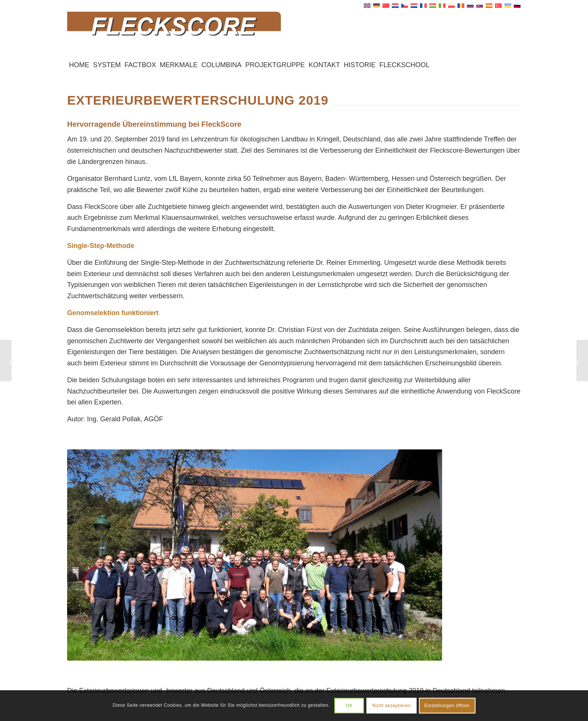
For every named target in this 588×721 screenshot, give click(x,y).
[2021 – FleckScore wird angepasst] (582, 360)
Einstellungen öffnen (447, 706)
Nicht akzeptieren (392, 706)
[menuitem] (79, 65)
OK (349, 706)
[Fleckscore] (294, 33)
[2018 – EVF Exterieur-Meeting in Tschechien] (6, 360)
